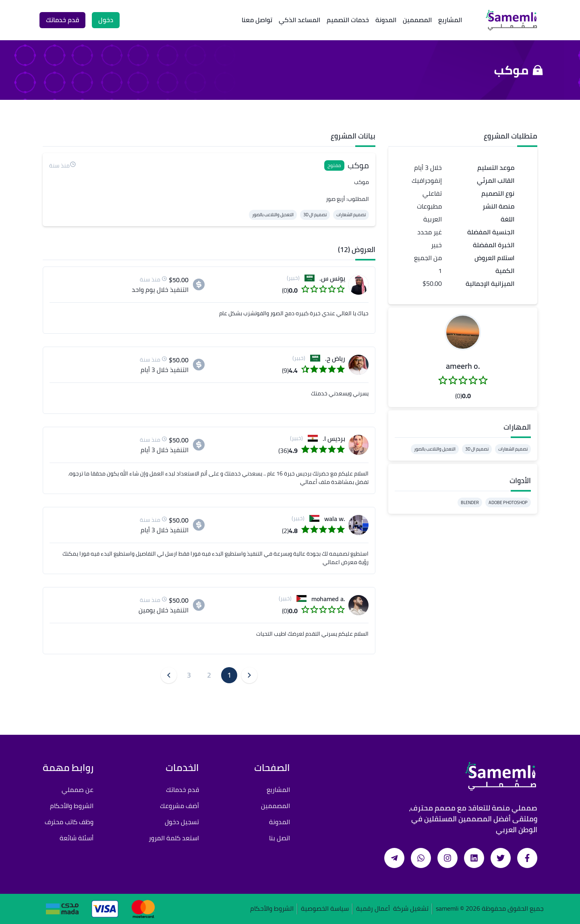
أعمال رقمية (373, 909)
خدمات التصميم (348, 20)
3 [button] (189, 675)
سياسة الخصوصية (325, 909)
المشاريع (450, 20)
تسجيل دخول (182, 822)
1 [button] (229, 675)
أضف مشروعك (179, 806)
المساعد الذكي (299, 20)
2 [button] (209, 675)
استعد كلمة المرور (174, 838)
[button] (463, 332)
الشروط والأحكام (72, 806)
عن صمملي (78, 790)
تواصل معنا (257, 20)
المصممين (417, 20)
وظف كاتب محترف (69, 822)
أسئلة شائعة (77, 838)
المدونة (386, 20)
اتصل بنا (280, 838)
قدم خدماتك (182, 790)
